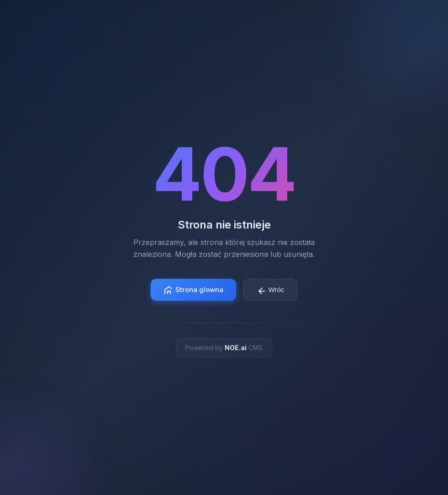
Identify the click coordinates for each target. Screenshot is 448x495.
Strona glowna (193, 290)
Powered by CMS (224, 348)
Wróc (271, 290)
